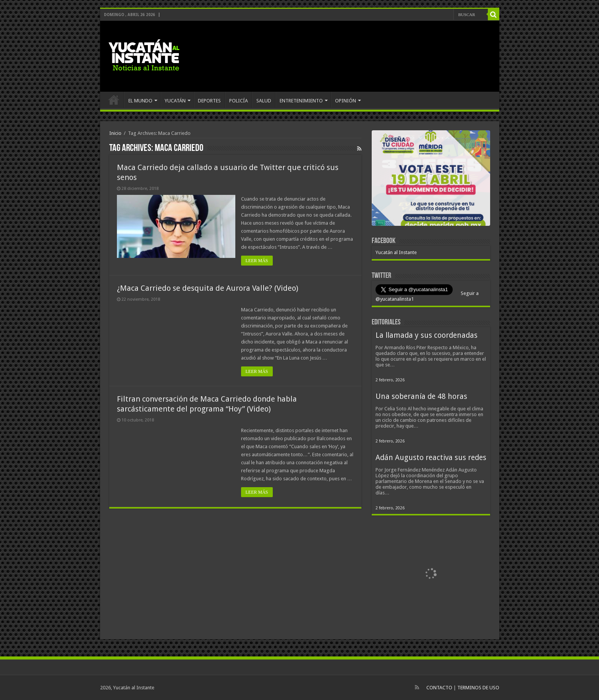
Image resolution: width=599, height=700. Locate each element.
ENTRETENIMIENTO (301, 101)
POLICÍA (239, 101)
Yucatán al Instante (396, 252)
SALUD (264, 101)
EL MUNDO (140, 101)
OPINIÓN (346, 101)
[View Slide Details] (431, 180)
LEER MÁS (257, 261)
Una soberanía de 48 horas (421, 396)
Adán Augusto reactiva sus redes (431, 458)
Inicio (115, 133)
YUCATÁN (175, 101)
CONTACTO (439, 688)
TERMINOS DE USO (478, 688)
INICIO (114, 100)
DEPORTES (209, 101)
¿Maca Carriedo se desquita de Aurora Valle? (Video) (208, 288)
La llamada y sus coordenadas (427, 335)
